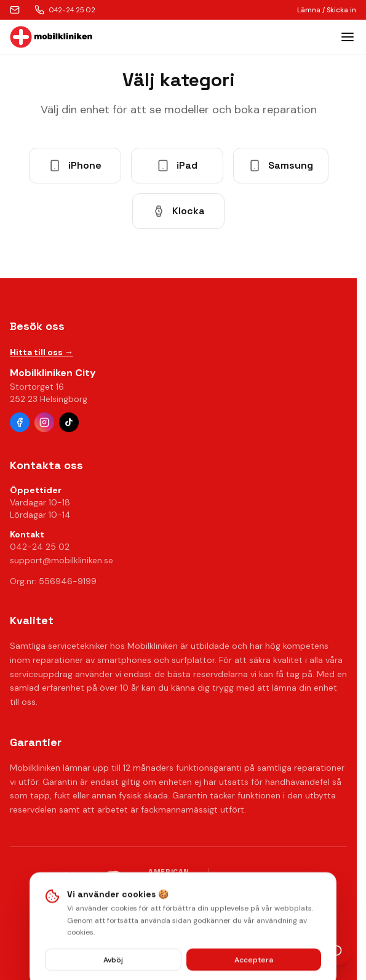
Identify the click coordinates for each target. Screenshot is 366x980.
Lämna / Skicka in (327, 10)
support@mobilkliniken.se (62, 560)
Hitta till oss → (42, 352)
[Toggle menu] (348, 37)
